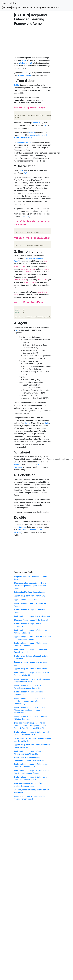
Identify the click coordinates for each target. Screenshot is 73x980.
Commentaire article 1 (38, 135)
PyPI (26, 173)
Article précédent (25, 63)
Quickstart (23, 527)
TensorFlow (37, 123)
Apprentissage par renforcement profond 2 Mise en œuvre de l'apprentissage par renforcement (31, 710)
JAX (46, 125)
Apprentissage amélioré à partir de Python (31, 669)
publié (21, 170)
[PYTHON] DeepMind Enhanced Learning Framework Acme (31, 8)
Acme (24, 60)
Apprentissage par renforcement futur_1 (30, 600)
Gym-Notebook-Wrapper (27, 530)
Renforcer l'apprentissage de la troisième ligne (32, 616)
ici (17, 330)
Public (17, 85)
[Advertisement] (28, 40)
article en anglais (24, 75)
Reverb (32, 133)
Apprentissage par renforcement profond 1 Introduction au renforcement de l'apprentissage (31, 701)
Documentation (10, 3)
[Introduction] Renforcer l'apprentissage (30, 592)
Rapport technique (24, 142)
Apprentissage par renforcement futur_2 (30, 596)
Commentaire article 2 (23, 138)
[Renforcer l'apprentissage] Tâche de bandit (31, 620)
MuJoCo (26, 217)
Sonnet (28, 423)
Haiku (47, 423)
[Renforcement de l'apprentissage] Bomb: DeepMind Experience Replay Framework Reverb (30, 586)
